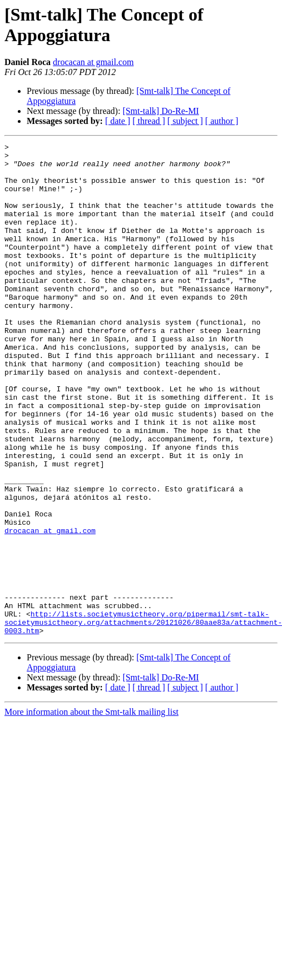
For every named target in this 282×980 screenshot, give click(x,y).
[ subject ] (185, 121)
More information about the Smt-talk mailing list (91, 810)
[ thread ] (149, 121)
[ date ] (118, 121)
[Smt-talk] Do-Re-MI (160, 111)
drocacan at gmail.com (93, 62)
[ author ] (222, 121)
